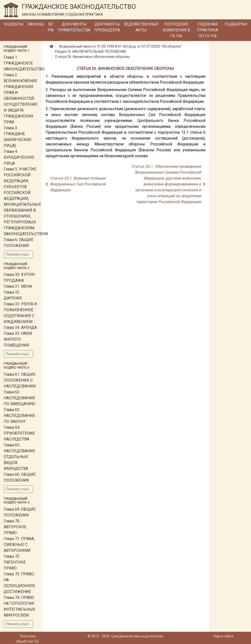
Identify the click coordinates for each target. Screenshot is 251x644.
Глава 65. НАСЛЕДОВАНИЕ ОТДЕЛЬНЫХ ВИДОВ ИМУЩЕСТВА (19, 457)
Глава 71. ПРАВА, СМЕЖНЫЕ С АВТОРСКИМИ (19, 545)
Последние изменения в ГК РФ (176, 30)
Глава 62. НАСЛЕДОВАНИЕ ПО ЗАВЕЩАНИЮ (19, 398)
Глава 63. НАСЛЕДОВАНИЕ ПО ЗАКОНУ (19, 416)
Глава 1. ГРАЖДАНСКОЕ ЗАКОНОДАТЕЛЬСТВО (24, 63)
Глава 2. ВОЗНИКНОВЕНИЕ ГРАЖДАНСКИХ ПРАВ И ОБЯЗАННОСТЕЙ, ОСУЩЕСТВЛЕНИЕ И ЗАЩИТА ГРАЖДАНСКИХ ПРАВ (21, 98)
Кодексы (14, 24)
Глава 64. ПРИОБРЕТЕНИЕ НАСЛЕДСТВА (19, 433)
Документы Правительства (74, 27)
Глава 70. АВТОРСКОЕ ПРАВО (15, 527)
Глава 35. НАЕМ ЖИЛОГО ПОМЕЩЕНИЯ (18, 339)
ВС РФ (51, 27)
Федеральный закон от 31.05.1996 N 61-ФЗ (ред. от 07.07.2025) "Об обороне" (120, 46)
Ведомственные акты (141, 27)
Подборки (236, 24)
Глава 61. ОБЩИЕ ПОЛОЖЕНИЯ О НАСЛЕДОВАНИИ (20, 380)
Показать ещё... (18, 254)
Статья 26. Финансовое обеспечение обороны (92, 57)
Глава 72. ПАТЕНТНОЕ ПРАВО (15, 562)
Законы (36, 24)
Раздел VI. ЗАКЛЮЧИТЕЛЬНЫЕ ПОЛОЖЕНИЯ (90, 52)
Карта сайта (224, 636)
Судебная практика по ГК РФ (207, 30)
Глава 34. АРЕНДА (20, 328)
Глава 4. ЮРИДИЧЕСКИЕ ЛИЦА (19, 157)
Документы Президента (107, 27)
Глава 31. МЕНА (18, 286)
